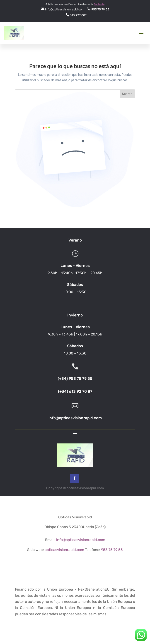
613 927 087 (76, 15)
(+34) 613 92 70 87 (75, 391)
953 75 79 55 (98, 9)
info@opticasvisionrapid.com (63, 9)
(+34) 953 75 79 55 (75, 378)
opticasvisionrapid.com (64, 550)
